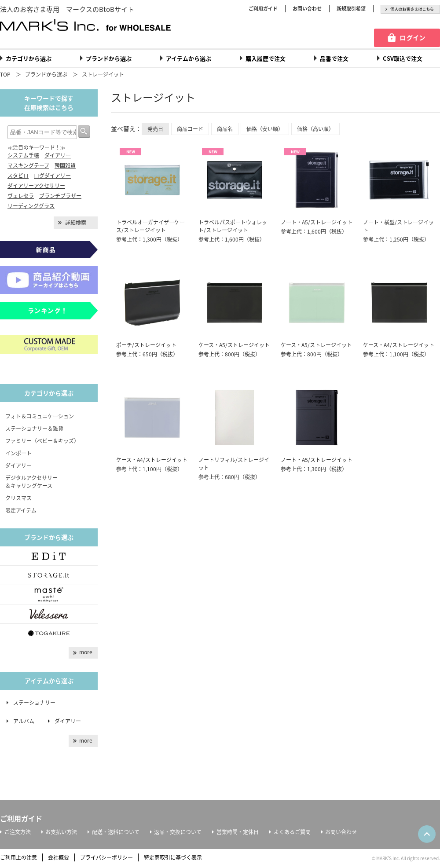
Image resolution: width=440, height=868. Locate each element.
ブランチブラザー (60, 196)
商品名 (225, 129)
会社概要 (59, 857)
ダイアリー (58, 155)
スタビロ (18, 176)
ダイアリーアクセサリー (36, 186)
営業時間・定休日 (238, 832)
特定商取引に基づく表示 (173, 857)
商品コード (190, 129)
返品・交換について (178, 832)
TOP (5, 74)
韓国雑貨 (65, 165)
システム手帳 (23, 155)
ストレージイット (103, 74)
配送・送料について (116, 832)
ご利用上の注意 (18, 857)
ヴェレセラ (21, 196)
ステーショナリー (34, 703)
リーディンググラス (31, 206)
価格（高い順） (315, 129)
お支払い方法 (61, 832)
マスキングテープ (28, 165)
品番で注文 (334, 58)
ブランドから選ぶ (109, 58)
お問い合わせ (307, 9)
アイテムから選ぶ (189, 58)
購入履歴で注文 (266, 58)
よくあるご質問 (292, 832)
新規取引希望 (351, 9)
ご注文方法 (18, 832)
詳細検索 (76, 223)
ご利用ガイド (263, 9)
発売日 (155, 129)
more (86, 652)
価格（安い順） (265, 129)
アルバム (26, 721)
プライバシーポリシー (106, 857)
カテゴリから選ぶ (29, 58)
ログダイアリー (52, 176)
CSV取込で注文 (403, 58)
